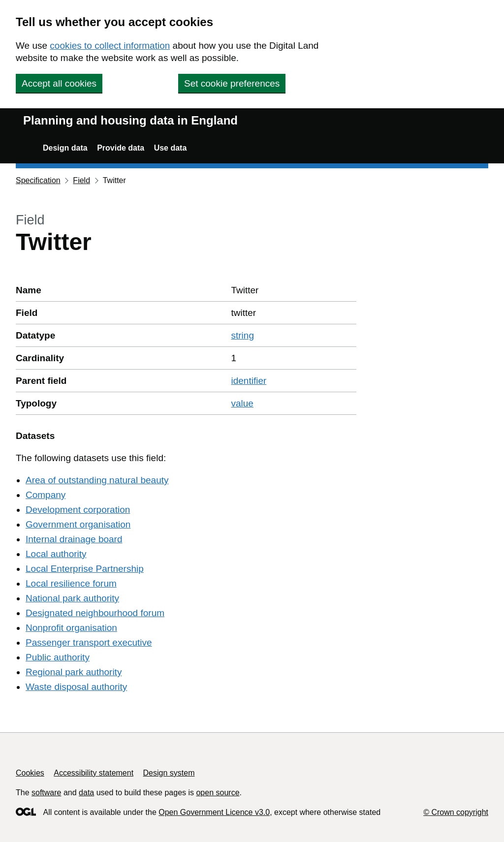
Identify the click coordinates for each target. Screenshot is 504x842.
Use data (171, 148)
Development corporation (78, 510)
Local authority (56, 554)
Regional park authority (74, 672)
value (242, 403)
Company (46, 495)
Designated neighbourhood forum (95, 613)
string (243, 335)
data (86, 793)
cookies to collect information (110, 46)
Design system (169, 773)
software (46, 793)
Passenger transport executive (89, 642)
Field (81, 180)
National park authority (72, 598)
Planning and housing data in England (130, 120)
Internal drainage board (74, 539)
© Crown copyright (456, 812)
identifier (249, 381)
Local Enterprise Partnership (85, 569)
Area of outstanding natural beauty (97, 480)
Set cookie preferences (232, 83)
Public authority (58, 657)
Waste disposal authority (76, 687)
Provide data (121, 148)
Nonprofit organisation (71, 628)
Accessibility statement (94, 773)
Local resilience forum (71, 583)
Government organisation (78, 524)
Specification (38, 180)
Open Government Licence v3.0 (214, 812)
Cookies (30, 773)
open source (218, 793)
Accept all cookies (59, 83)
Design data (65, 148)
